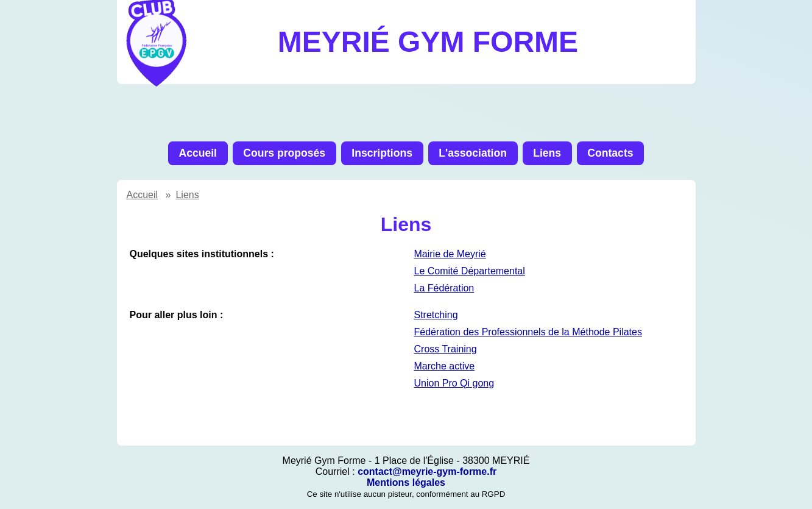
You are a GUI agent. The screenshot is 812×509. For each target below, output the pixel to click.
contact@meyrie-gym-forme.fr (427, 472)
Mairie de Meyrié (450, 254)
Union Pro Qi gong (454, 383)
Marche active (445, 366)
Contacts (610, 153)
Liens (547, 153)
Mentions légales (406, 482)
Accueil (198, 153)
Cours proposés (284, 153)
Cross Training (446, 349)
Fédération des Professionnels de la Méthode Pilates (528, 332)
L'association (473, 153)
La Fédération (444, 288)
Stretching (436, 315)
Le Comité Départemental (470, 271)
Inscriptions (382, 153)
